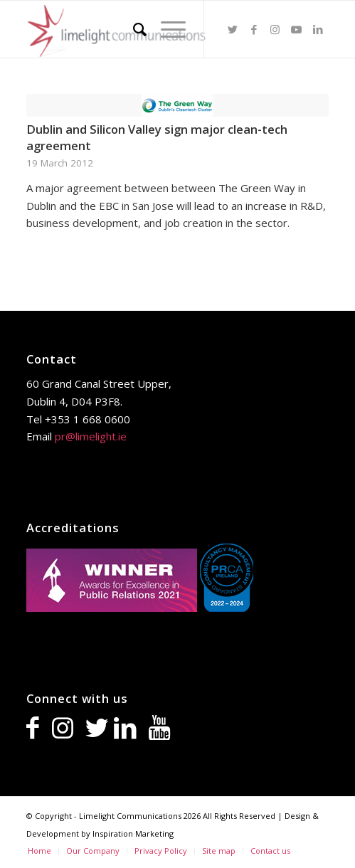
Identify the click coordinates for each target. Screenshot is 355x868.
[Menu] (166, 29)
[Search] (133, 29)
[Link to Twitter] (233, 30)
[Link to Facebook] (254, 30)
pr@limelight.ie (91, 436)
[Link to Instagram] (275, 30)
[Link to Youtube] (297, 30)
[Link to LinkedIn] (318, 30)
